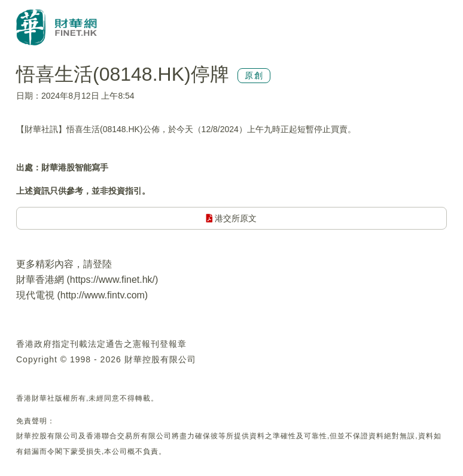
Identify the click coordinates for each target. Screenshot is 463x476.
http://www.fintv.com (103, 295)
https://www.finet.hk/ (112, 280)
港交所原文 (232, 218)
